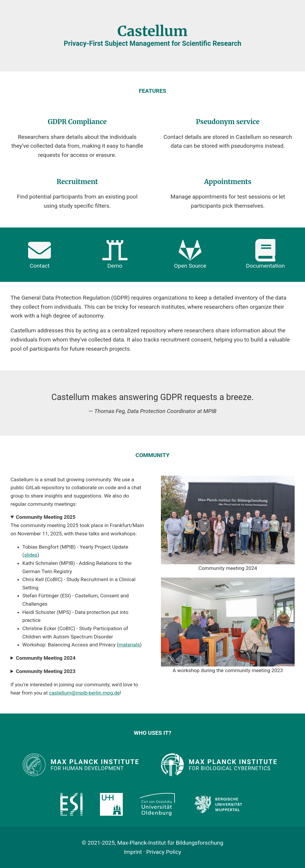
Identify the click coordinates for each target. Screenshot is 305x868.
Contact (39, 254)
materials (129, 645)
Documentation (266, 254)
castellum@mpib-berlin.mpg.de (84, 693)
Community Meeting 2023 (46, 671)
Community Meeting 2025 (46, 517)
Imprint (133, 852)
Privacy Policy (164, 852)
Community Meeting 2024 (46, 658)
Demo (115, 254)
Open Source (190, 254)
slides (31, 555)
